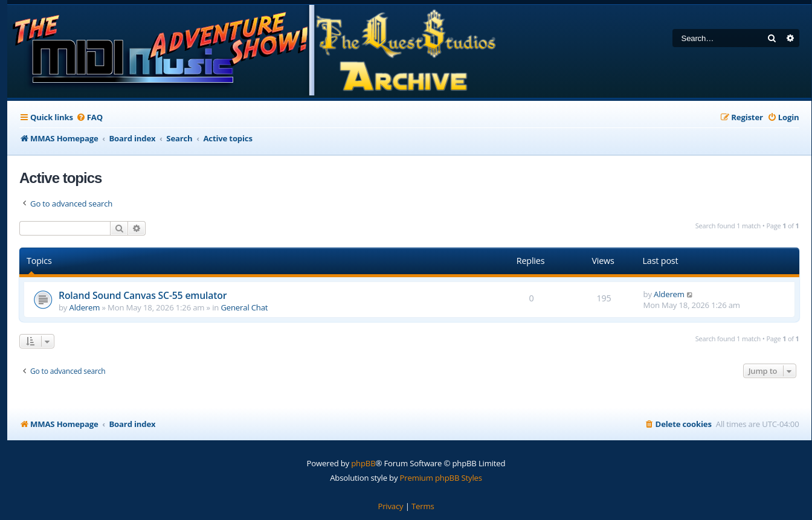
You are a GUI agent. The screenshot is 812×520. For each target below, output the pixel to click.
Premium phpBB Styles (441, 478)
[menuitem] (89, 117)
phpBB (363, 463)
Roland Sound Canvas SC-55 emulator (143, 295)
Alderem (85, 307)
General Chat (244, 307)
